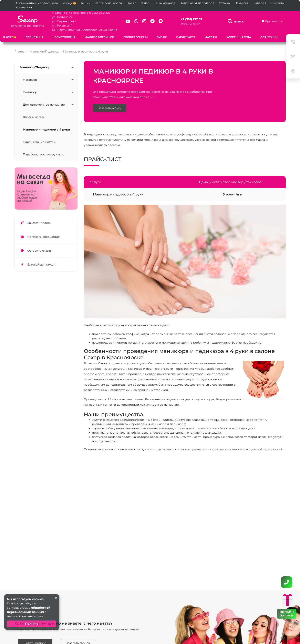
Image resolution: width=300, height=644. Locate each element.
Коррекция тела (239, 37)
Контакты (277, 3)
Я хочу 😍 (69, 3)
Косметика (24, 7)
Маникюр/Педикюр (99, 37)
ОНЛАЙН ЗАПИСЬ (287, 614)
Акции (86, 3)
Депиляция (34, 37)
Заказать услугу (110, 108)
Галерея (260, 3)
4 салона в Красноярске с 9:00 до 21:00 (81, 13)
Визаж (162, 37)
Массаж (211, 37)
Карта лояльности (108, 3)
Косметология (64, 37)
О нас (145, 3)
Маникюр (30, 80)
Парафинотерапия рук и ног (44, 154)
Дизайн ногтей (34, 117)
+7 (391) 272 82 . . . (194, 19)
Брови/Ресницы (136, 37)
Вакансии (242, 3)
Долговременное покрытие (44, 105)
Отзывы (225, 3)
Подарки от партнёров (197, 3)
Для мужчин (270, 37)
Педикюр (30, 92)
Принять (32, 624)
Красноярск (274, 21)
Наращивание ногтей (39, 142)
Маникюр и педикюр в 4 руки (46, 129)
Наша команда (164, 3)
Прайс (131, 3)
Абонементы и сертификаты (37, 3)
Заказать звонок (190, 24)
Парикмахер (186, 37)
